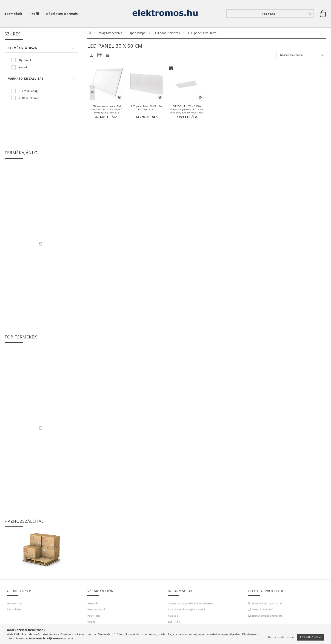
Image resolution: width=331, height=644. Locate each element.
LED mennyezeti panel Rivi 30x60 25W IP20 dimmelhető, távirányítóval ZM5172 (106, 110)
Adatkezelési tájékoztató (187, 610)
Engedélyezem (311, 637)
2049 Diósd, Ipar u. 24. (268, 604)
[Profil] (34, 14)
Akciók (23, 68)
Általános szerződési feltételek (191, 604)
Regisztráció (96, 610)
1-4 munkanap (28, 91)
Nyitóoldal (15, 604)
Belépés (93, 604)
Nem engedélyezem (281, 637)
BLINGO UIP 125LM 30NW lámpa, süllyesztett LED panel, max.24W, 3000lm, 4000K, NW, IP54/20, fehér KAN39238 (187, 110)
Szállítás (174, 622)
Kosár (91, 622)
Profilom (94, 616)
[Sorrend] (301, 55)
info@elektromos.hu (267, 616)
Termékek (14, 610)
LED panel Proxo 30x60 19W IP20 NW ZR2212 (147, 108)
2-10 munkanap (29, 98)
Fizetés (173, 616)
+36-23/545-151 (263, 610)
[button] (106, 85)
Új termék (25, 60)
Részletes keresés (62, 14)
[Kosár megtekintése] (15, 14)
